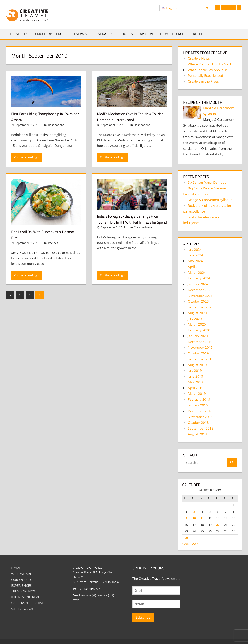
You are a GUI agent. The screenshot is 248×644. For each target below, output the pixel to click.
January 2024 (198, 284)
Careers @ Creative (28, 603)
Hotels (127, 34)
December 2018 (200, 411)
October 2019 (198, 353)
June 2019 (195, 376)
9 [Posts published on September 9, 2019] (186, 518)
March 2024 (197, 273)
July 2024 (195, 249)
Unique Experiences (50, 34)
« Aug (186, 543)
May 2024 (195, 261)
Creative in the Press (203, 81)
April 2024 (196, 267)
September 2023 (201, 307)
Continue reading (26, 157)
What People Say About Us (208, 70)
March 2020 (197, 324)
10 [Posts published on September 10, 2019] (194, 518)
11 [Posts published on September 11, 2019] (202, 518)
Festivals (80, 34)
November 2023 (200, 296)
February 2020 (199, 330)
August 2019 (197, 365)
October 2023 (198, 301)
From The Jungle (173, 34)
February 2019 (199, 399)
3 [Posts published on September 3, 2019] (194, 511)
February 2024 (199, 278)
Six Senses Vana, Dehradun (208, 182)
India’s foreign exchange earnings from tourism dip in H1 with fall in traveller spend (129, 222)
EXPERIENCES (21, 586)
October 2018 (198, 422)
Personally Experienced (205, 76)
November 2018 (200, 417)
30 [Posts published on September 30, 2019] (186, 538)
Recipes (199, 34)
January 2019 (198, 405)
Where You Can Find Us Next (210, 64)
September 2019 (201, 359)
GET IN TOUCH (22, 609)
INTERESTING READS (27, 597)
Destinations (104, 34)
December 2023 (200, 290)
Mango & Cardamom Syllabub (210, 200)
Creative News (143, 233)
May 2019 (195, 382)
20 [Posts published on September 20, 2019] (218, 525)
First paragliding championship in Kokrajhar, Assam (41, 117)
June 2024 (195, 255)
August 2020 (197, 313)
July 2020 (195, 319)
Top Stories (19, 34)
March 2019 (197, 394)
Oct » (195, 543)
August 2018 (197, 434)
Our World (21, 580)
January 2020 (198, 336)
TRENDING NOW (24, 591)
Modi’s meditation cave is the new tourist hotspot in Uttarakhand (129, 117)
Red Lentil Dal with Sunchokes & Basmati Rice (41, 235)
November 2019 (200, 347)
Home (16, 568)
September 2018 (201, 428)
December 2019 (200, 342)
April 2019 (196, 388)
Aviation (146, 34)
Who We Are (21, 574)
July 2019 (195, 370)
